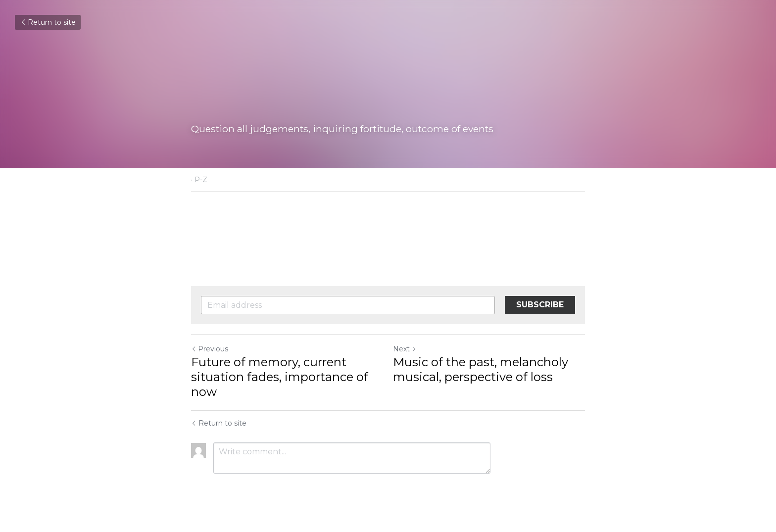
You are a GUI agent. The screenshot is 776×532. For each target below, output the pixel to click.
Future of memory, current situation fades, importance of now (280, 377)
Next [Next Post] (405, 349)
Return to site (48, 22)
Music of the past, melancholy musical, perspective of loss (481, 369)
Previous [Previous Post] (210, 349)
